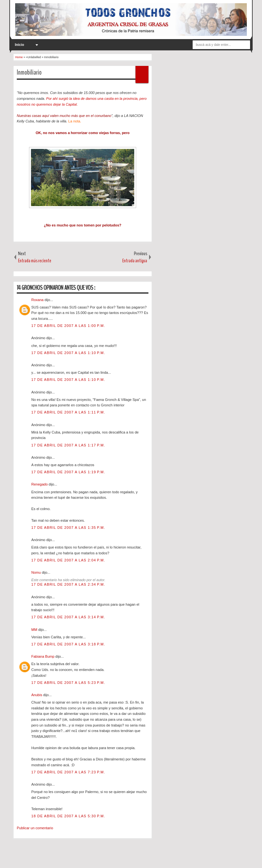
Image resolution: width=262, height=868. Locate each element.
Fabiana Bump (43, 656)
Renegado (40, 484)
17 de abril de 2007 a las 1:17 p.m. (68, 445)
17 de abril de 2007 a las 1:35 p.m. (68, 528)
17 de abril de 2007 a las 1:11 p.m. (68, 412)
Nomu (36, 572)
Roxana (38, 300)
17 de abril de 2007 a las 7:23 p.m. (68, 772)
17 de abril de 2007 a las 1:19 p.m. (68, 472)
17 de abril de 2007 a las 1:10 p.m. (68, 353)
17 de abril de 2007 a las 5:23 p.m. (68, 683)
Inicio (20, 45)
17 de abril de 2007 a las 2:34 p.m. (68, 584)
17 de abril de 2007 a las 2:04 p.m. (68, 560)
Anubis (37, 695)
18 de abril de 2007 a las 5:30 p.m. (68, 816)
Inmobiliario (29, 72)
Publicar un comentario (35, 828)
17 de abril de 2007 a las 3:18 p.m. (68, 644)
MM (35, 630)
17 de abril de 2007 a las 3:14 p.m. (68, 617)
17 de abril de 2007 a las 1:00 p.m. (68, 326)
